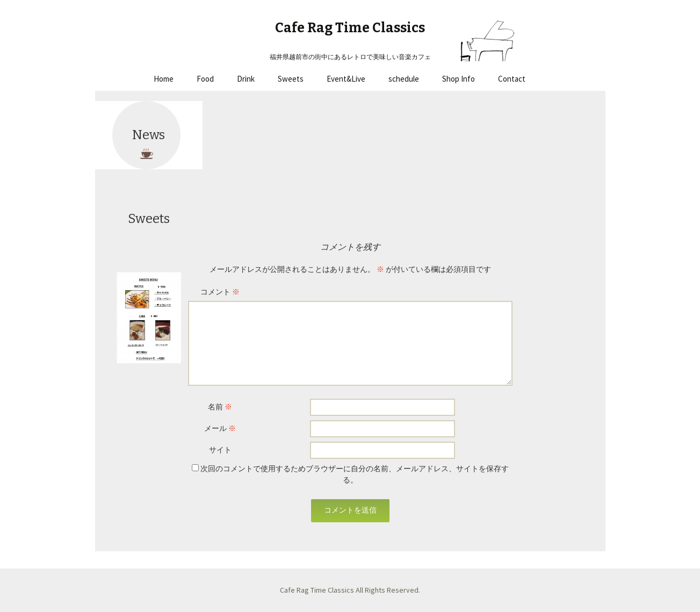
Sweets (291, 79)
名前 (220, 407)
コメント (220, 292)
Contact (512, 79)
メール (220, 428)
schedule (404, 79)
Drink (246, 79)
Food (205, 79)
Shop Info (459, 79)
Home (164, 79)
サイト (220, 450)
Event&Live (346, 79)
